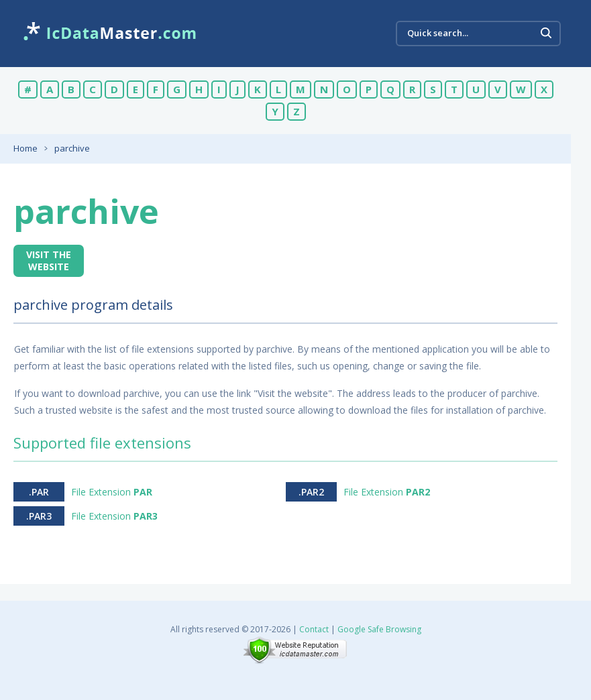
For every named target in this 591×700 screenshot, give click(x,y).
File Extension (112, 492)
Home (25, 148)
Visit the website (49, 260)
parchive (72, 148)
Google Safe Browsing (379, 629)
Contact (314, 629)
